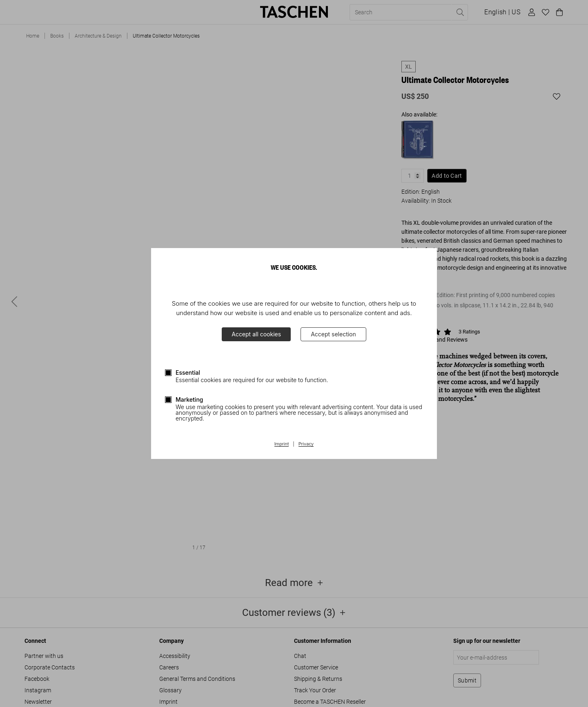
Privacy (306, 444)
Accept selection (333, 334)
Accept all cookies (256, 334)
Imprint (282, 444)
